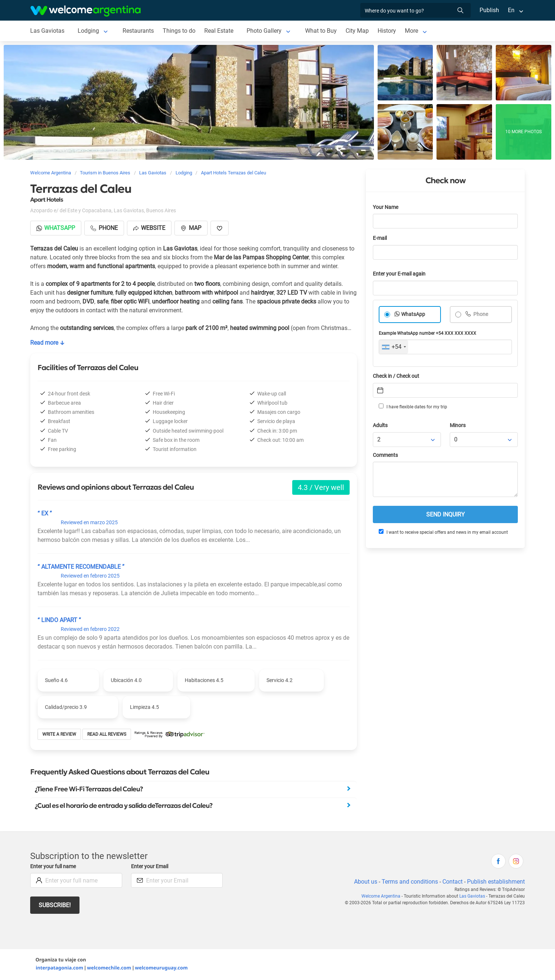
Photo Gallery (264, 31)
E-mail (381, 238)
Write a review (59, 734)
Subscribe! (55, 905)
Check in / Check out (397, 376)
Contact (452, 882)
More (412, 31)
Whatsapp (56, 228)
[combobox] (394, 347)
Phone (480, 314)
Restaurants (138, 31)
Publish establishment (496, 882)
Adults (381, 425)
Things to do (179, 31)
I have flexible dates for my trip (413, 406)
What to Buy (321, 31)
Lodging (88, 31)
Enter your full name (54, 867)
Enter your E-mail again (400, 274)
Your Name (386, 207)
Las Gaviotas (47, 31)
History (387, 31)
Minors (458, 425)
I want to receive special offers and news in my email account (443, 532)
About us (364, 882)
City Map (357, 31)
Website (151, 228)
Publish (489, 10)
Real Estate (219, 31)
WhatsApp (413, 314)
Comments (386, 455)
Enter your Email (151, 867)
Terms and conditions (409, 882)
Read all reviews (107, 734)
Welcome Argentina (383, 896)
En (511, 10)
